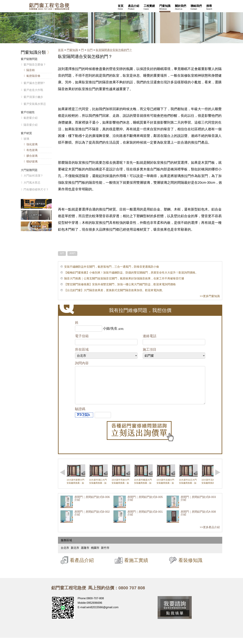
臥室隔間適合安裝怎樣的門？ (114, 50)
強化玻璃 (32, 144)
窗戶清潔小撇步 (33, 97)
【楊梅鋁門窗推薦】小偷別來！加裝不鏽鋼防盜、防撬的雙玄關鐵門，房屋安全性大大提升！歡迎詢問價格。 (131, 273)
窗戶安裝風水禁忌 (35, 104)
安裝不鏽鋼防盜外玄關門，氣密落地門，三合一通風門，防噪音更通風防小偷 (112, 267)
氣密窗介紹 (31, 118)
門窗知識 (72, 50)
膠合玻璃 (32, 156)
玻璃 (26, 139)
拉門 (90, 50)
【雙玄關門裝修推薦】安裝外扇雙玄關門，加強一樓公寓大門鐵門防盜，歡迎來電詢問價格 (120, 284)
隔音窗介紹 (31, 125)
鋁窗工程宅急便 (49, 6)
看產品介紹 (82, 566)
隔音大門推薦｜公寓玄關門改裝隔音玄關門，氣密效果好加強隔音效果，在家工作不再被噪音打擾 (124, 278)
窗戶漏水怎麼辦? (34, 83)
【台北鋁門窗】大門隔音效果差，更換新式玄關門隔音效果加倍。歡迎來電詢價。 (114, 290)
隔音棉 (31, 70)
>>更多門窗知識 (210, 296)
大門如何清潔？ (33, 176)
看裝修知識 (190, 566)
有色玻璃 (32, 150)
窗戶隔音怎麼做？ (35, 65)
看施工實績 (136, 566)
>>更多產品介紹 (210, 533)
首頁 (61, 50)
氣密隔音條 (33, 76)
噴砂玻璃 (32, 162)
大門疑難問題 (29, 170)
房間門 (72, 253)
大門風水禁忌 (32, 183)
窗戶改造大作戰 (33, 90)
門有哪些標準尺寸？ (36, 190)
